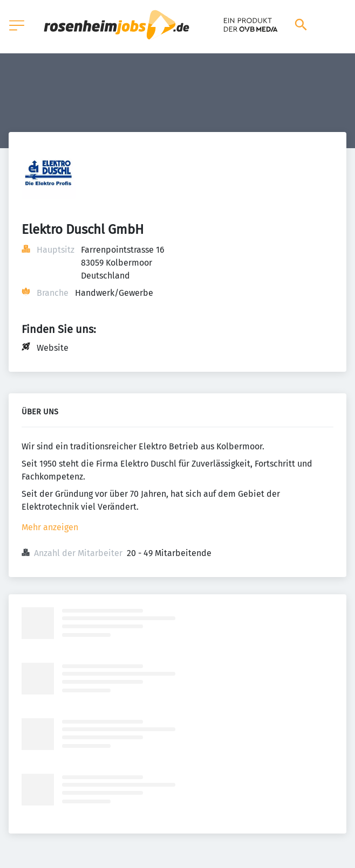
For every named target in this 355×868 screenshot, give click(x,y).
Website (53, 348)
